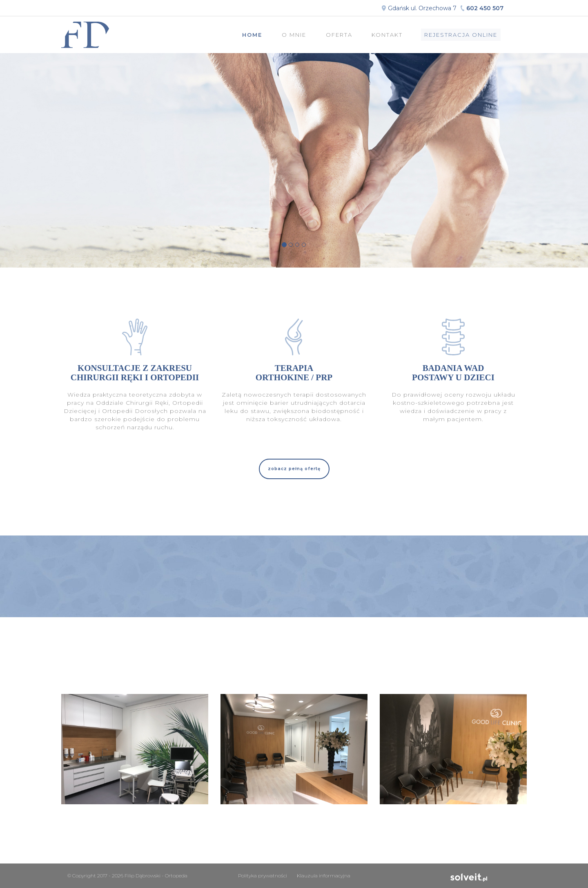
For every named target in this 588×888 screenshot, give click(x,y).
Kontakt (387, 35)
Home (252, 35)
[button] (294, 469)
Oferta (339, 35)
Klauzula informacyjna (324, 876)
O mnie (294, 35)
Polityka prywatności (263, 876)
